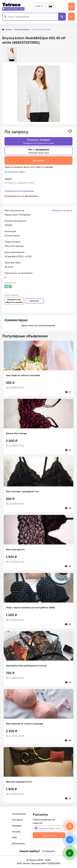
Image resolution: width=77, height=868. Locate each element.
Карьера (17, 826)
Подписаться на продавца (19, 191)
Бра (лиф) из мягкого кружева (23, 375)
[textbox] (51, 6)
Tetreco (11, 5)
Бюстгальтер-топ (15, 549)
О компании (19, 814)
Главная (7, 29)
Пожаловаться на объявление (21, 196)
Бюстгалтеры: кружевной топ (23, 491)
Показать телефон (39, 141)
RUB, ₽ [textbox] (39, 6)
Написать (34, 301)
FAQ (14, 837)
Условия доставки (15, 172)
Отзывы (16, 832)
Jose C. (9, 179)
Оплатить (38, 160)
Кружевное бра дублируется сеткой (26, 666)
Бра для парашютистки (19, 782)
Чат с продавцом (39, 151)
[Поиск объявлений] (33, 17)
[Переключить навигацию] (72, 7)
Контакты (18, 820)
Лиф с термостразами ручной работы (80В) (31, 607)
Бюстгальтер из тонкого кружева (25, 724)
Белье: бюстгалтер (16, 433)
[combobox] (39, 6)
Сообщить (49, 851)
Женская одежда (22, 29)
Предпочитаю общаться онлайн (14, 301)
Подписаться (49, 835)
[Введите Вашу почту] (52, 828)
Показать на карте (62, 210)
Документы (19, 843)
